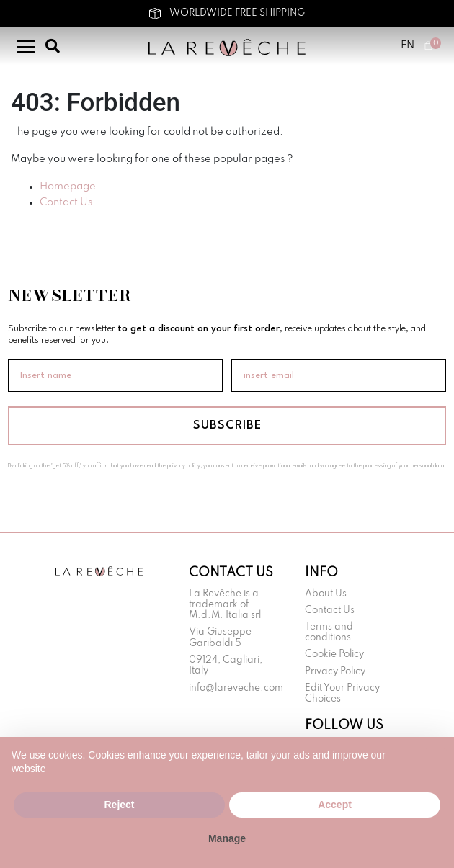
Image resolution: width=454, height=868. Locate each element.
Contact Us (66, 202)
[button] (435, 760)
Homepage (68, 187)
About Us (326, 594)
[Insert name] (115, 376)
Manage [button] (227, 838)
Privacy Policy (335, 672)
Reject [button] (119, 805)
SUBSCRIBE (227, 425)
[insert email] (339, 376)
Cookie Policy (334, 654)
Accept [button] (335, 805)
